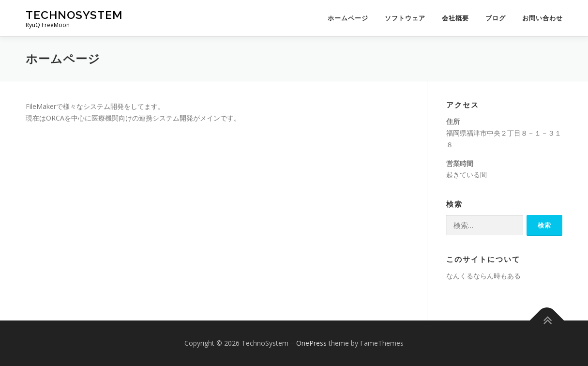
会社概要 (455, 18)
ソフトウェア (405, 18)
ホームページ (348, 18)
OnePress (311, 343)
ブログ (496, 18)
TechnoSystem (74, 15)
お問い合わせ (543, 18)
